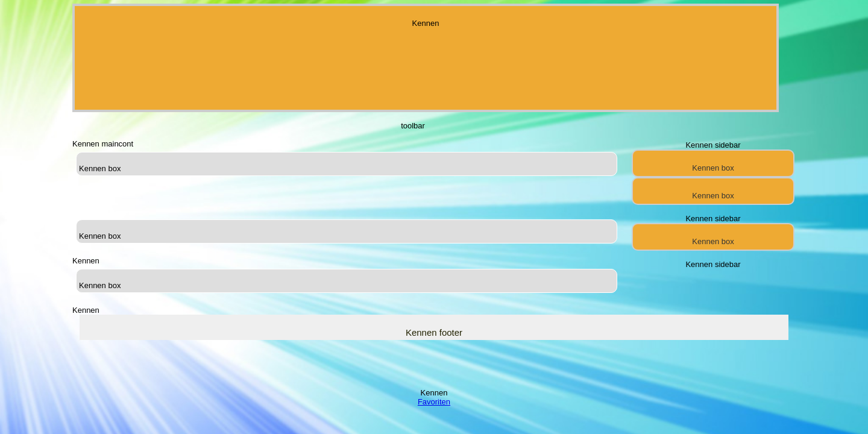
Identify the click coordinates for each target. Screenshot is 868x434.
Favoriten (434, 402)
